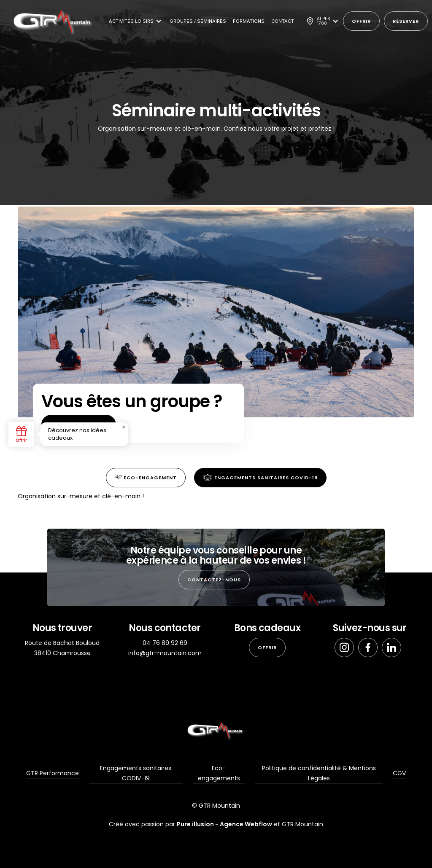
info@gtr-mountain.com (165, 653)
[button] (134, 21)
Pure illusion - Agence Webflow (224, 824)
